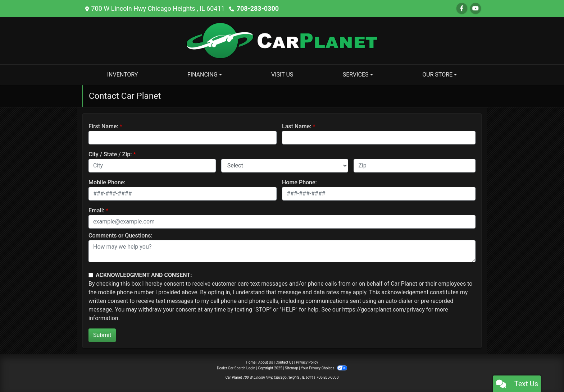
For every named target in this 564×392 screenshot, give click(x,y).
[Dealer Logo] (282, 40)
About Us (266, 362)
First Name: (103, 126)
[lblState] (285, 166)
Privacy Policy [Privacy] (307, 362)
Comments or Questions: (120, 236)
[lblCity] (152, 166)
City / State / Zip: (110, 154)
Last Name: (297, 126)
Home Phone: (299, 182)
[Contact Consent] (91, 275)
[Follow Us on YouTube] (476, 8)
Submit (102, 335)
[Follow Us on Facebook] (462, 8)
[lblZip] (415, 166)
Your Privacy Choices (324, 368)
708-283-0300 (258, 8)
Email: (96, 210)
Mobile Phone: (107, 182)
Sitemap (292, 368)
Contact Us (284, 362)
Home (251, 362)
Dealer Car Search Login (236, 368)
